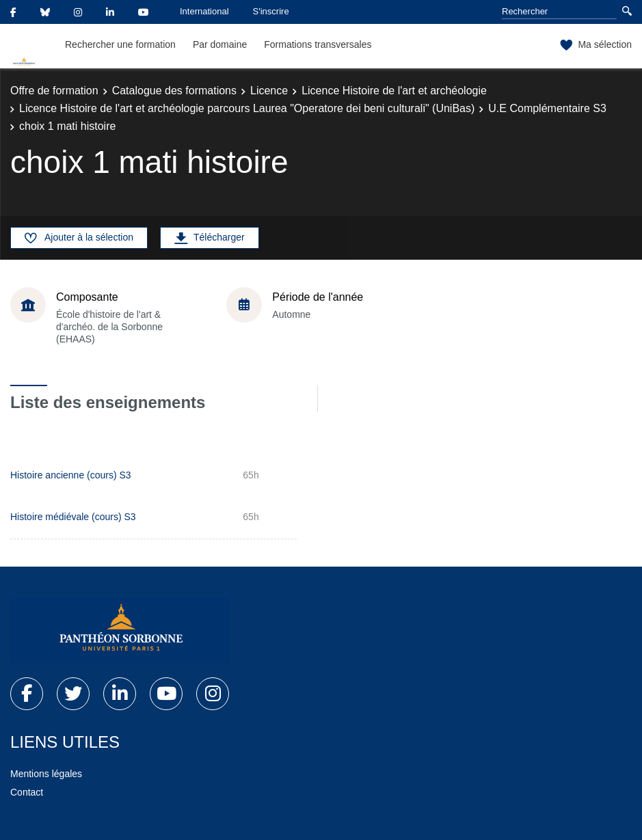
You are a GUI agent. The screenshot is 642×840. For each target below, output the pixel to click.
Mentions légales (46, 774)
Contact (27, 792)
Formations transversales (318, 44)
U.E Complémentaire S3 (547, 108)
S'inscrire (271, 11)
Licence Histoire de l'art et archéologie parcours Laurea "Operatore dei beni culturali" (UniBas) (247, 108)
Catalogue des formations (174, 91)
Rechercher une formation (120, 44)
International (204, 11)
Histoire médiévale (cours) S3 (73, 517)
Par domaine (220, 44)
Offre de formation (54, 91)
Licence (269, 91)
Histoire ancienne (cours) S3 (71, 475)
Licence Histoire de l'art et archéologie (394, 91)
